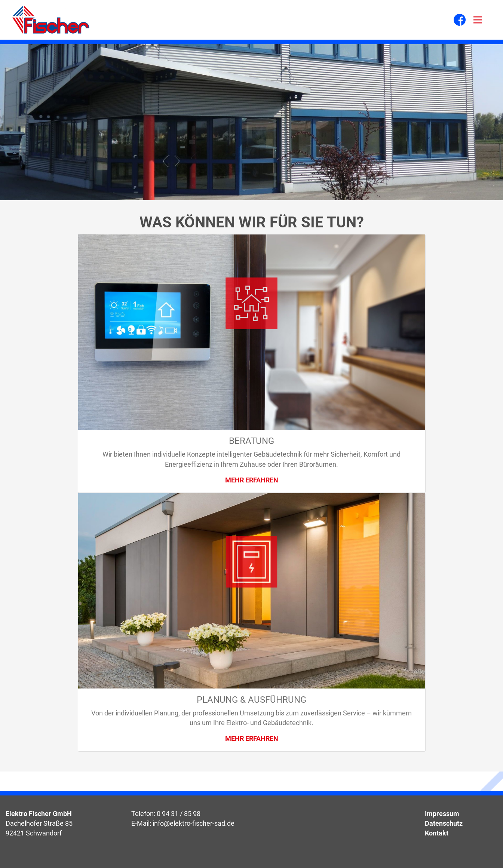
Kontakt (437, 833)
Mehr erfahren (252, 480)
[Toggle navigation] (478, 20)
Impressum (442, 814)
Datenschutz (444, 823)
